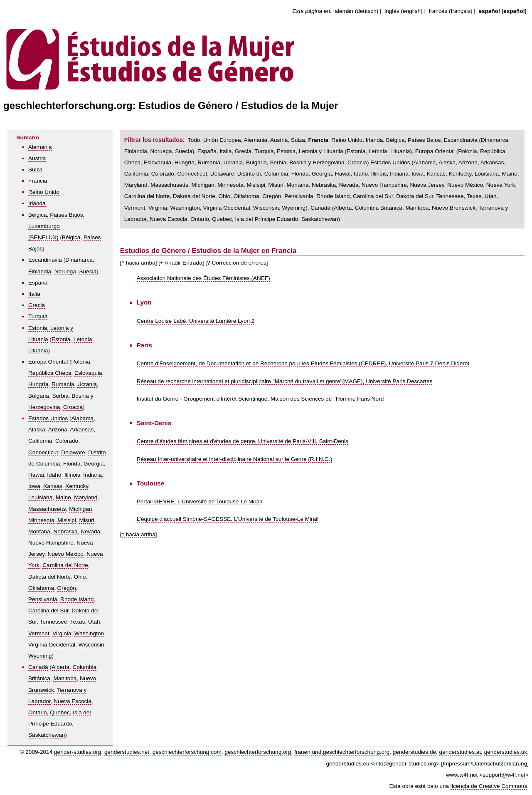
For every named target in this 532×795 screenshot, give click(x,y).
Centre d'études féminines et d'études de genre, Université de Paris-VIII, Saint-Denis (243, 441)
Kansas (53, 486)
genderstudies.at (460, 752)
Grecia (37, 305)
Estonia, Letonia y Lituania (310, 151)
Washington (89, 633)
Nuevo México (66, 554)
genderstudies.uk (506, 752)
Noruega (65, 271)
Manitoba (65, 678)
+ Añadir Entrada (181, 263)
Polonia (81, 362)
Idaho (54, 475)
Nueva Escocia (73, 701)
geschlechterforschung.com (187, 752)
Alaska (37, 430)
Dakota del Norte (49, 577)
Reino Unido (44, 192)
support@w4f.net (504, 775)
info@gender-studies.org (405, 764)
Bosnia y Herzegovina (317, 162)
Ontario (38, 712)
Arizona (58, 430)
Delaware (73, 452)
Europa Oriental (48, 362)
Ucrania (87, 384)
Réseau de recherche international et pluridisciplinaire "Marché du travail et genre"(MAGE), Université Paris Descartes (285, 381)
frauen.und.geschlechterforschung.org (342, 752)
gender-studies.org (78, 752)
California (40, 441)
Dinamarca (79, 260)
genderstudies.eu (347, 764)
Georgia (94, 464)
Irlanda (37, 203)
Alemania (40, 147)
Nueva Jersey (427, 185)
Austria (37, 158)
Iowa (34, 486)
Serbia (60, 396)
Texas (78, 622)
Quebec (60, 712)
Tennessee (54, 622)
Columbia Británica (379, 208)
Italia (34, 294)
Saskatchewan (47, 735)
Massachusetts (47, 509)
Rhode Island (77, 599)
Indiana (92, 475)
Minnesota (41, 520)
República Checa (50, 373)
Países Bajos (424, 140)
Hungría (38, 384)
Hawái (36, 475)
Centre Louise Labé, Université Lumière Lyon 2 (196, 321)
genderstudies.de (414, 752)
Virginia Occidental (52, 645)
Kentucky (77, 486)
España (38, 283)
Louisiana (40, 497)
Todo (194, 140)
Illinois (72, 475)
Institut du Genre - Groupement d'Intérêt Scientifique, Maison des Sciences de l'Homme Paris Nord (260, 399)
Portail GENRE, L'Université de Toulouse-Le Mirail (199, 502)
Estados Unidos (48, 418)
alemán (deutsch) (356, 11)
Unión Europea (222, 140)
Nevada (90, 531)
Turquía (38, 316)
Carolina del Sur (48, 610)
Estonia (61, 339)
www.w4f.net (462, 775)
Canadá (38, 667)
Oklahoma (41, 588)
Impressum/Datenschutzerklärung (485, 764)
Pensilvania (43, 599)
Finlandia (40, 271)
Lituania (38, 350)
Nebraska (65, 531)
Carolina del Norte (65, 565)
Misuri (86, 520)
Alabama (83, 418)
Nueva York (501, 185)
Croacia (73, 407)
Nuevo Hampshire (51, 543)
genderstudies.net (127, 752)
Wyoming (40, 656)
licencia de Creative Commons (489, 786)
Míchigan (80, 509)
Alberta (60, 667)
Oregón (67, 588)
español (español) (502, 11)
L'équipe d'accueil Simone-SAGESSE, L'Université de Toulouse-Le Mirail (228, 519)
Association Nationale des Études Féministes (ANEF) (203, 278)
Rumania (63, 384)
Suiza (35, 170)
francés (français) (451, 11)
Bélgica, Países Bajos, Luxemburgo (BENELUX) (56, 226)
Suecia (88, 271)
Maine (63, 497)
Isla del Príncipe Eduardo (267, 219)
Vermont (39, 633)
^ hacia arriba (139, 263)
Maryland (86, 497)
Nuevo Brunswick (454, 208)
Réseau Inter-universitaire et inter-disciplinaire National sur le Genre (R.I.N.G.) (235, 459)
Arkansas (82, 430)
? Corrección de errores (237, 263)
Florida (72, 464)
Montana (39, 531)
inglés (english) (403, 11)
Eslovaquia (88, 373)
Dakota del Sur (415, 196)
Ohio (80, 577)
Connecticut (43, 452)
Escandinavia (45, 260)
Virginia (62, 633)
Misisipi (67, 520)
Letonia (83, 339)
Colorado (67, 441)
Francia (38, 181)
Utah (94, 622)
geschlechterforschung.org (258, 752)
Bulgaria (39, 396)
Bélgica (71, 237)
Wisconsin (91, 645)
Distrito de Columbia (263, 174)
